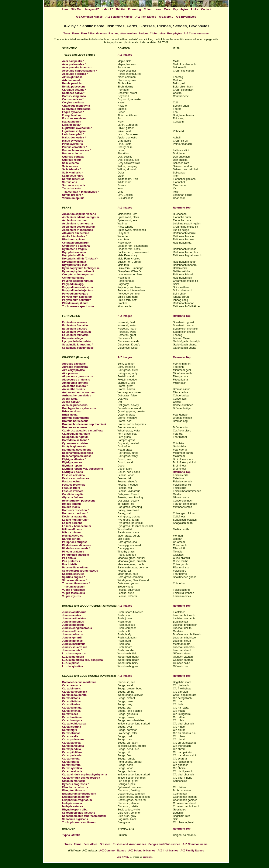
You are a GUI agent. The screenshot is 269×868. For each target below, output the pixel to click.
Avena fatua (70, 399)
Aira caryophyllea (74, 370)
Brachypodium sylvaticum (79, 408)
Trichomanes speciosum (78, 306)
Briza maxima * (72, 411)
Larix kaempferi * (73, 134)
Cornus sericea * (73, 99)
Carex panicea (71, 743)
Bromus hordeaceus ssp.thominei (84, 424)
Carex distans (71, 698)
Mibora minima (72, 532)
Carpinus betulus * (74, 90)
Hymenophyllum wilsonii (78, 271)
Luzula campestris (74, 653)
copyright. (147, 857)
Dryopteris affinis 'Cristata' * (80, 259)
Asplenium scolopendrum (79, 227)
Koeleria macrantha (75, 516)
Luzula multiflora (73, 657)
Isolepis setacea (73, 806)
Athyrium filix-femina (76, 233)
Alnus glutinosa (72, 77)
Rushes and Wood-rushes (130, 844)
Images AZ (92, 9)
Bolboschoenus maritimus (79, 682)
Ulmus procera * (73, 195)
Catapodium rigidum (75, 437)
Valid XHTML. (123, 857)
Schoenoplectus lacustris (79, 813)
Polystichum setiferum (77, 300)
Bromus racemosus (75, 427)
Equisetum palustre (75, 329)
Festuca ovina (71, 481)
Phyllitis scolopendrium (77, 281)
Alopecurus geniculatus (78, 376)
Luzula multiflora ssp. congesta (82, 660)
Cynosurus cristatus (75, 443)
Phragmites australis (76, 555)
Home (65, 9)
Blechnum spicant (74, 239)
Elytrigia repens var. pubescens (83, 469)
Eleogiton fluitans (74, 790)
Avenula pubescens (75, 405)
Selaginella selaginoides (78, 348)
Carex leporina (72, 727)
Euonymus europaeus (76, 109)
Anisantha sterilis (74, 389)
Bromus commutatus (76, 418)
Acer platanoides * (74, 64)
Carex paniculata (73, 746)
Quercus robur (72, 160)
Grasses (102, 33)
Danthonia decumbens (77, 450)
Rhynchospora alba (75, 810)
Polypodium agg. (73, 284)
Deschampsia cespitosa (78, 453)
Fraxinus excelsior (74, 118)
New (158, 9)
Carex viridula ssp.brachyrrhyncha (85, 774)
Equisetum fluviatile (75, 325)
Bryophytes (181, 9)
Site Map (77, 9)
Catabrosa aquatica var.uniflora (82, 430)
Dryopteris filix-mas (75, 265)
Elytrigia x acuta (73, 472)
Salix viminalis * (73, 173)
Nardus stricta (71, 539)
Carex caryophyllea (75, 692)
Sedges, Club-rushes (152, 33)
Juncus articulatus (74, 618)
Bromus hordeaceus (75, 421)
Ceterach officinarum (76, 243)
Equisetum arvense (75, 322)
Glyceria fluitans (73, 497)
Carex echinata (72, 708)
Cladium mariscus (74, 781)
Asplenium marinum (75, 220)
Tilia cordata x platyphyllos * (81, 192)
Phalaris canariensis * (76, 548)
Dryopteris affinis (73, 255)
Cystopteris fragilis (75, 249)
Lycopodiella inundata (77, 341)
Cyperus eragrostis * (75, 784)
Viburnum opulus (73, 198)
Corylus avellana (73, 102)
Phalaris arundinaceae (77, 545)
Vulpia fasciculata (74, 593)
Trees (67, 33)
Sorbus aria (70, 182)
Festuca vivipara (73, 491)
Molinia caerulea (73, 536)
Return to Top (182, 208)
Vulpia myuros (72, 596)
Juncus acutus (72, 615)
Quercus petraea (73, 157)
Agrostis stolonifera (75, 367)
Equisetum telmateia (75, 335)
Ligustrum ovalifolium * (77, 128)
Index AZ (107, 9)
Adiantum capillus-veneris (79, 214)
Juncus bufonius (73, 622)
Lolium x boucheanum (77, 526)
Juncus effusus (72, 631)
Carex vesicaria (72, 771)
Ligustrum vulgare (74, 131)
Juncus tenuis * (72, 650)
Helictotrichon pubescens (79, 501)
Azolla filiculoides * (75, 236)
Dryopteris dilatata (74, 262)
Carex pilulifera (72, 752)
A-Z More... (166, 17)
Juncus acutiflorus (74, 612)
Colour (148, 9)
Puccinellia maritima (75, 567)
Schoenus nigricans (75, 819)
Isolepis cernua (72, 803)
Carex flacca (70, 714)
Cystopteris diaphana (76, 246)
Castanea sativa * (73, 93)
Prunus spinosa (72, 153)
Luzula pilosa (71, 663)
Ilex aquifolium (72, 122)
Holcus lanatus (72, 504)
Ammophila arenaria (75, 383)
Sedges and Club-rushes (164, 844)
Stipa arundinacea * (75, 580)
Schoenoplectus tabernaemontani (84, 816)
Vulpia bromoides (74, 590)
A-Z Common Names (89, 17)
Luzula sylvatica (73, 666)
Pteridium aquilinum (75, 303)
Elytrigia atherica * (74, 459)
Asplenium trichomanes (78, 230)
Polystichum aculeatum (77, 297)
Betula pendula (72, 83)
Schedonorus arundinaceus (80, 571)
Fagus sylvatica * (73, 112)
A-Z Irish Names (146, 17)
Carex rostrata (71, 765)
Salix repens (70, 166)
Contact (206, 9)
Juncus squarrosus (75, 647)
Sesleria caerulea (73, 574)
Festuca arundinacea (76, 478)
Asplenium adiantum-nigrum (81, 217)
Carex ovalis (70, 736)
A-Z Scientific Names (119, 17)
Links (195, 9)
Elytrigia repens (72, 466)
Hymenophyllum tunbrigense (81, 268)
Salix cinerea (70, 163)
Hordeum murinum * (75, 513)
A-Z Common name (196, 33)
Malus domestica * (74, 137)
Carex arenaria (72, 685)
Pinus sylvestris (73, 144)
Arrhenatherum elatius (77, 395)
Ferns (76, 33)
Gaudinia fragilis (73, 494)
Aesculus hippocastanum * (80, 71)
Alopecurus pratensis (76, 380)
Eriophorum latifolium (76, 797)
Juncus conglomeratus (77, 628)
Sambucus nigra (73, 176)
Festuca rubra (71, 488)
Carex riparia (70, 762)
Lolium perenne (72, 523)
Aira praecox (70, 373)
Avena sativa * (71, 402)
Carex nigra (70, 730)
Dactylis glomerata (74, 446)
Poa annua (69, 558)
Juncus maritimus (74, 644)
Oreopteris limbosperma (78, 274)
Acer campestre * (73, 61)
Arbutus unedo (72, 80)
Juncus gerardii (72, 638)
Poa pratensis (71, 561)
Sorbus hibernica (73, 179)
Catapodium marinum (76, 434)
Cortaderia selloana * (76, 440)
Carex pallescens (73, 739)
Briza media (70, 415)
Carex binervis (72, 688)
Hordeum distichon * (75, 510)
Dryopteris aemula (74, 252)
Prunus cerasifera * (75, 147)
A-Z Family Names (192, 850)
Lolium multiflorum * (75, 520)
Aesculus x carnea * (75, 74)
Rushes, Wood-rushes (123, 33)
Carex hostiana (72, 717)
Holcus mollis (71, 507)
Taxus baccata (71, 188)
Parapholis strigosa (75, 542)
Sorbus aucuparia (74, 185)
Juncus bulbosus (73, 625)
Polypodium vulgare (75, 294)
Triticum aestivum (74, 587)
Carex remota (71, 759)
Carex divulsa (71, 704)
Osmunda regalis (73, 278)
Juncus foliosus (73, 634)
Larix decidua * (72, 125)
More (167, 9)
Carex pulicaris (72, 755)
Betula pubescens (74, 87)
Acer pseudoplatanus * (77, 67)
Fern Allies (88, 33)
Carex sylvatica (72, 768)
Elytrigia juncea (72, 462)
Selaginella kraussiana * (78, 345)
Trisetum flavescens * (76, 583)
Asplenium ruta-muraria (77, 223)
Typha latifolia (71, 835)
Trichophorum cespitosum (79, 822)
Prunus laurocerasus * (77, 150)
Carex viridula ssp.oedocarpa (81, 778)
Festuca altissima (74, 475)
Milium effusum (72, 529)
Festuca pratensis (74, 485)
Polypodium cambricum (78, 287)
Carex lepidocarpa (74, 724)
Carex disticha (72, 701)
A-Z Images (125, 55)
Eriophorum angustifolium (79, 794)
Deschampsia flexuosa (77, 456)
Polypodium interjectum (78, 290)
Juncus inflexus (73, 641)
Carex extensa (71, 711)
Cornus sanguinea (74, 96)
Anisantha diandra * (75, 386)
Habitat (120, 9)
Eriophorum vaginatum (77, 800)
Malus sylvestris (73, 141)
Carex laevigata (72, 720)
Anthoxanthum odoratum (78, 392)
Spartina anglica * (74, 577)
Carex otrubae (71, 733)
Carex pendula (72, 749)
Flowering (134, 9)
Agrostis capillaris (74, 364)
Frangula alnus (72, 115)
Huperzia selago (73, 338)
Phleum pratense (73, 552)
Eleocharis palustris (75, 787)
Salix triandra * (72, 169)
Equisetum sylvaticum (77, 332)
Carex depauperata (74, 695)
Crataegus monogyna (76, 106)
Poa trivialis (70, 564)
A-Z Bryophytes (186, 17)
